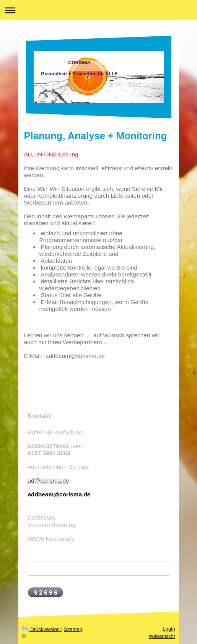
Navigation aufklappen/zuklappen (98, 10)
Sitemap (73, 629)
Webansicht (162, 636)
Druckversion (42, 629)
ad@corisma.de (49, 481)
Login (169, 629)
